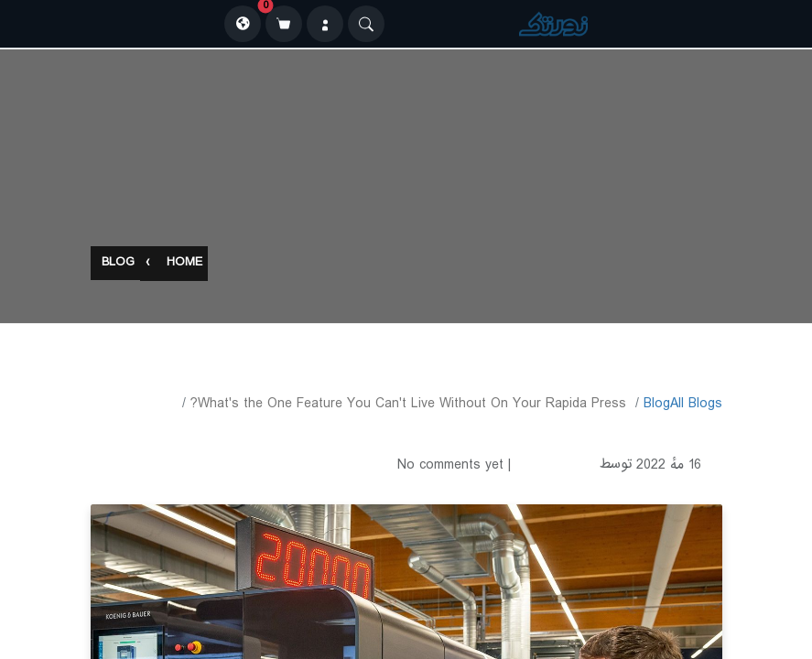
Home (184, 264)
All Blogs (696, 404)
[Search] (366, 24)
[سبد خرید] (284, 24)
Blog (118, 264)
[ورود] (325, 24)
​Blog (657, 404)
